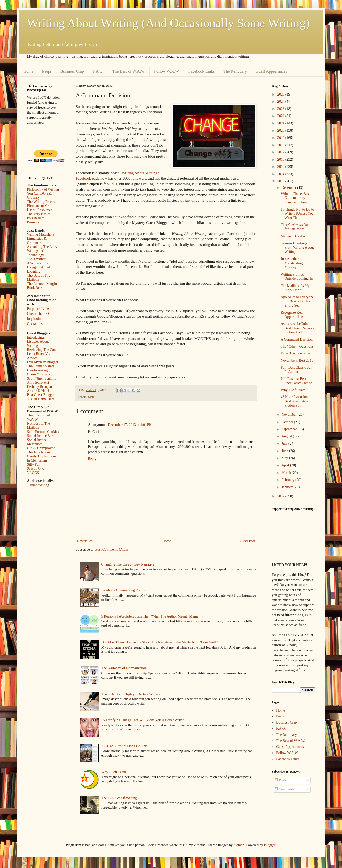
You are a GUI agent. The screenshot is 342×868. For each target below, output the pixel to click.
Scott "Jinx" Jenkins (42, 378)
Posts (281, 780)
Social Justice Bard (41, 436)
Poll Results (36, 218)
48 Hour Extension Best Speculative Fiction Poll (295, 401)
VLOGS (33, 473)
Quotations (35, 324)
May (285, 458)
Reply (92, 459)
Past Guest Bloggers (42, 395)
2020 (281, 130)
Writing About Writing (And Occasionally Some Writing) (168, 23)
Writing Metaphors (41, 234)
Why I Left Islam (114, 772)
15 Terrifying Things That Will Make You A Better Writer (143, 720)
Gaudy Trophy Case (41, 456)
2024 (281, 102)
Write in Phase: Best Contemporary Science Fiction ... (295, 198)
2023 (281, 109)
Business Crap (72, 71)
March (287, 473)
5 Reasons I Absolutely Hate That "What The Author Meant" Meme (150, 616)
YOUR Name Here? (42, 399)
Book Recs (35, 288)
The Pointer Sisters (41, 366)
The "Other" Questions (297, 346)
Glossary (34, 198)
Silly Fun (34, 464)
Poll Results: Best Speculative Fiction (296, 381)
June (285, 451)
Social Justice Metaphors (37, 442)
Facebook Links (202, 71)
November (290, 415)
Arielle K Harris (39, 391)
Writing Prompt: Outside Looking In (297, 277)
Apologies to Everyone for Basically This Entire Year (297, 301)
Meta (91, 397)
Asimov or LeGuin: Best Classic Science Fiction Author (297, 328)
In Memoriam (37, 460)
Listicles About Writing (38, 344)
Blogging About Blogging (39, 269)
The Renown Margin (42, 284)
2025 (281, 94)
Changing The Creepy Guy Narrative (128, 564)
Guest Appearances (271, 71)
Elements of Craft (40, 206)
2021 (281, 123)
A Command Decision (296, 339)
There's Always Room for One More (296, 227)
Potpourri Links (38, 309)
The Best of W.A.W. (129, 71)
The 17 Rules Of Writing (119, 798)
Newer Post (85, 541)
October (288, 422)
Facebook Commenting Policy (123, 590)
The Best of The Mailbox (39, 278)
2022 (281, 116)
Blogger (270, 845)
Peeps (47, 71)
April (286, 465)
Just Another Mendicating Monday (292, 263)
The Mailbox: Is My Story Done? (295, 288)
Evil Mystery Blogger (43, 362)
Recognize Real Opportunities (292, 315)
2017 (281, 152)
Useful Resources (40, 210)
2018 (281, 145)
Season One (36, 469)
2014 (281, 174)
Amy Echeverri (38, 383)
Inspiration (35, 319)
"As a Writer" (37, 259)
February (288, 480)
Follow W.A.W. (167, 71)
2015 (281, 167)
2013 (281, 181)
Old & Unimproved (41, 448)
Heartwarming (38, 370)
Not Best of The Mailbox (39, 426)
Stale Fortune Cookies (43, 432)
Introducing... (37, 337)
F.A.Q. (98, 71)
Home (29, 71)
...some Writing (38, 485)
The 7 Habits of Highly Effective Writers (131, 694)
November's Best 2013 (297, 360)
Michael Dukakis (293, 236)
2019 (281, 138)
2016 (281, 159)
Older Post (248, 541)
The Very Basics (39, 214)
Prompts (33, 222)
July (285, 443)
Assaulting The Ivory (42, 247)
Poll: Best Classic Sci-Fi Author (297, 370)
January (288, 487)
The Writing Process (42, 202)
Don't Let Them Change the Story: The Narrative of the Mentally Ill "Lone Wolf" (160, 642)
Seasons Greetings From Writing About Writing (297, 248)
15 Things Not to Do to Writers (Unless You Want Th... (297, 214)
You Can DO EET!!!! (42, 194)
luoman (239, 845)
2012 (281, 496)
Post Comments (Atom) (113, 550)
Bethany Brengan (40, 387)
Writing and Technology (36, 253)
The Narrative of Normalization (124, 668)
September (290, 429)
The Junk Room (39, 452)
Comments (285, 789)
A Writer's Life (38, 263)
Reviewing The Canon (43, 350)
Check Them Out (39, 314)
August (287, 436)
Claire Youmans (39, 374)
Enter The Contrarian (296, 353)
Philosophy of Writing (43, 189)
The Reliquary (235, 71)
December (289, 188)
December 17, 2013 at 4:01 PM (130, 425)
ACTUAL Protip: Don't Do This (125, 746)
